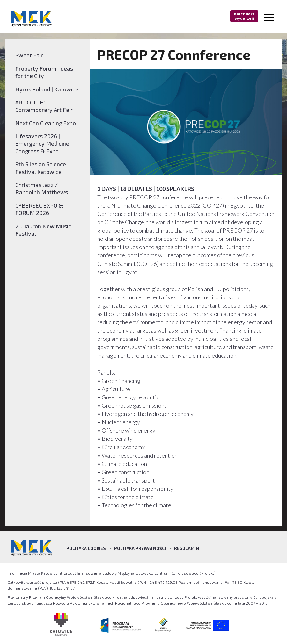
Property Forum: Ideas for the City (44, 72)
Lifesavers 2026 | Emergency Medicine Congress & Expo (42, 143)
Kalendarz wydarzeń (244, 16)
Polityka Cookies (86, 548)
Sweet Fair (29, 55)
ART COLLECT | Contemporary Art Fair (44, 106)
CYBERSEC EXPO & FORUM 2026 (39, 209)
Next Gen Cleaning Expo (46, 123)
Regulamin (187, 548)
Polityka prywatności (140, 548)
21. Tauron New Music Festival (43, 230)
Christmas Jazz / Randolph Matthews (42, 188)
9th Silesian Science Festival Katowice (41, 168)
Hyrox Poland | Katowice (47, 89)
